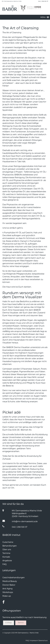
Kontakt (6, 557)
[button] (43, 17)
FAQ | (28, 640)
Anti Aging (7, 588)
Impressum (34, 640)
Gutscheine (8, 542)
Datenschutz (43, 640)
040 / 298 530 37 (43, 1)
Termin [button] (21, 623)
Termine (6, 553)
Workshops (8, 592)
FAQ (4, 564)
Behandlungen (10, 546)
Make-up (7, 596)
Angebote (7, 560)
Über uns (7, 549)
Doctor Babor (9, 585)
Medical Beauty (10, 581)
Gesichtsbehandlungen (14, 577)
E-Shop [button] (9, 623)
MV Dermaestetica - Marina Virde (27, 633)
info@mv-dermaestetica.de (25, 521)
